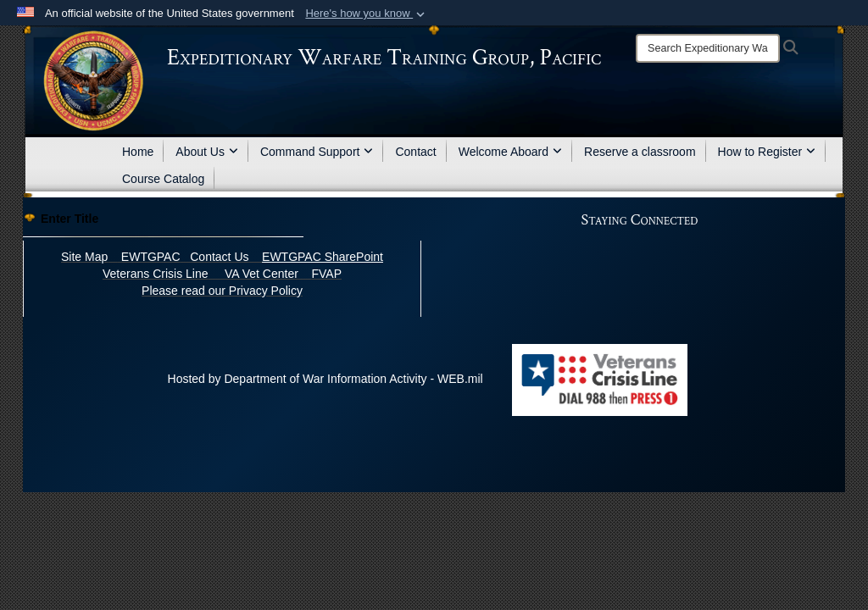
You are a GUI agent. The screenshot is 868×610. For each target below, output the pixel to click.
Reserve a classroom (640, 152)
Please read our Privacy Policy (222, 291)
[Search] (708, 48)
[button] (367, 14)
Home (138, 152)
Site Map (84, 257)
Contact (415, 152)
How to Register (767, 152)
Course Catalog (163, 179)
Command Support (317, 152)
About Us (207, 152)
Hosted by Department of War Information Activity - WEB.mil (325, 379)
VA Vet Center (262, 274)
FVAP (326, 274)
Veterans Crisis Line (156, 274)
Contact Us (219, 257)
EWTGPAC (151, 257)
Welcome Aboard (510, 152)
